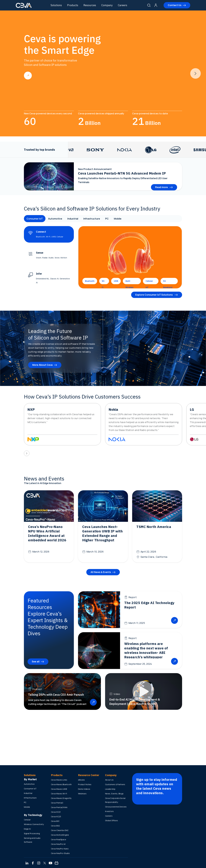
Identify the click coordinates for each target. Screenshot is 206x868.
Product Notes (85, 784)
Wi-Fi (103, 282)
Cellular (27, 820)
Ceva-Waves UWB (59, 789)
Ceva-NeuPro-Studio (60, 853)
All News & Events (101, 572)
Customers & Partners (115, 784)
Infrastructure (92, 219)
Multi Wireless (129, 282)
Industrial (73, 219)
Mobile (118, 219)
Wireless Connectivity (34, 824)
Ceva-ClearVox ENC (60, 830)
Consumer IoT (35, 219)
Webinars (82, 794)
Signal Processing (32, 833)
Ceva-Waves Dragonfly (61, 798)
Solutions (56, 5)
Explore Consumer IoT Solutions (154, 295)
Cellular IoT (149, 282)
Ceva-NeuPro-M (58, 844)
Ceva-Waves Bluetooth (61, 784)
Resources (90, 5)
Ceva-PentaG (57, 803)
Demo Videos (84, 789)
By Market (30, 779)
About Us (109, 780)
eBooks (81, 780)
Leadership (110, 789)
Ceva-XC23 (56, 817)
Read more (28, 76)
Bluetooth (90, 281)
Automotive (55, 219)
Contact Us (175, 5)
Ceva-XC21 (56, 812)
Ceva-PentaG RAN (59, 807)
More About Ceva (42, 365)
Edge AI (27, 829)
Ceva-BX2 (55, 826)
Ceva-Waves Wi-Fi (59, 794)
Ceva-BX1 (55, 821)
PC (107, 219)
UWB (116, 281)
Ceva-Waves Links (59, 780)
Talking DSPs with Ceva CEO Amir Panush (56, 695)
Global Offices (111, 820)
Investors (109, 811)
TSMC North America (154, 527)
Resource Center (89, 775)
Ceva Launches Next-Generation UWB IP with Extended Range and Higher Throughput (102, 533)
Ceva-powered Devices (116, 807)
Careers (123, 5)
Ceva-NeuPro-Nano (60, 849)
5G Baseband (168, 282)
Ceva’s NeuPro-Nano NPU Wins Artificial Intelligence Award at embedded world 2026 (47, 533)
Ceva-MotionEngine (60, 835)
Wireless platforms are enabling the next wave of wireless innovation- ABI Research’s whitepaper (146, 650)
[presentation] (195, 73)
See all (36, 661)
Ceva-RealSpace (59, 839)
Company (107, 5)
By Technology (33, 815)
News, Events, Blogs (114, 794)
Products (73, 5)
